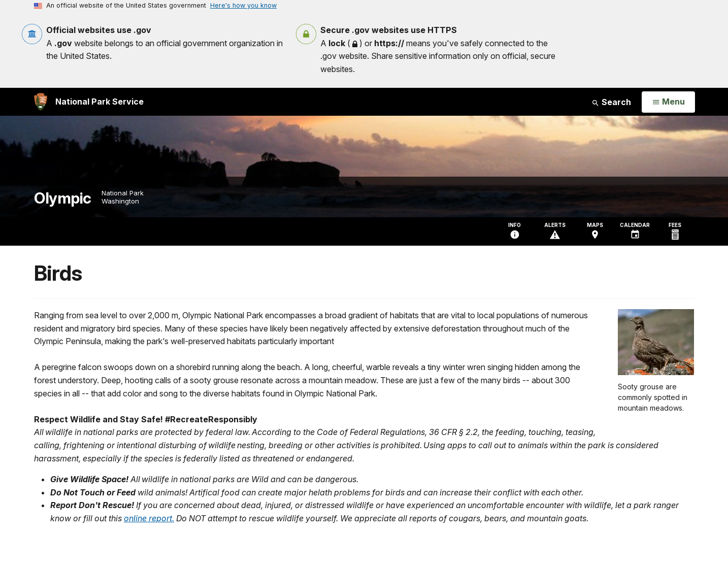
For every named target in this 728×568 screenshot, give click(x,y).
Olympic (63, 198)
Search (611, 102)
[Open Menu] (668, 102)
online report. (149, 518)
